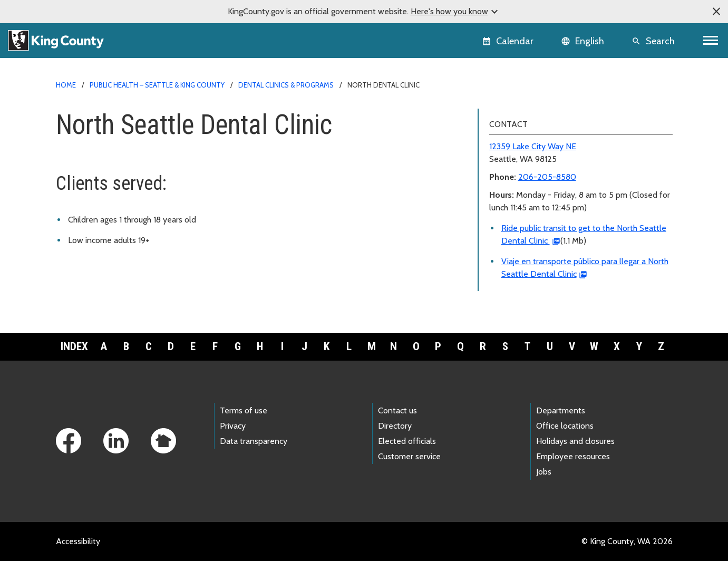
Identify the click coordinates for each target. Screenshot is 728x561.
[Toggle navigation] (711, 41)
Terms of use (244, 410)
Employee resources (573, 456)
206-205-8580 (547, 177)
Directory (395, 426)
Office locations (565, 426)
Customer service (409, 456)
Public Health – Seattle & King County (157, 85)
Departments (561, 410)
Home (66, 85)
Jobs (544, 472)
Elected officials (407, 441)
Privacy (233, 426)
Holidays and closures (575, 441)
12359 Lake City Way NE (533, 146)
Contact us (397, 410)
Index (74, 346)
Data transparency (254, 441)
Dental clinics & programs (286, 85)
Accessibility (78, 541)
